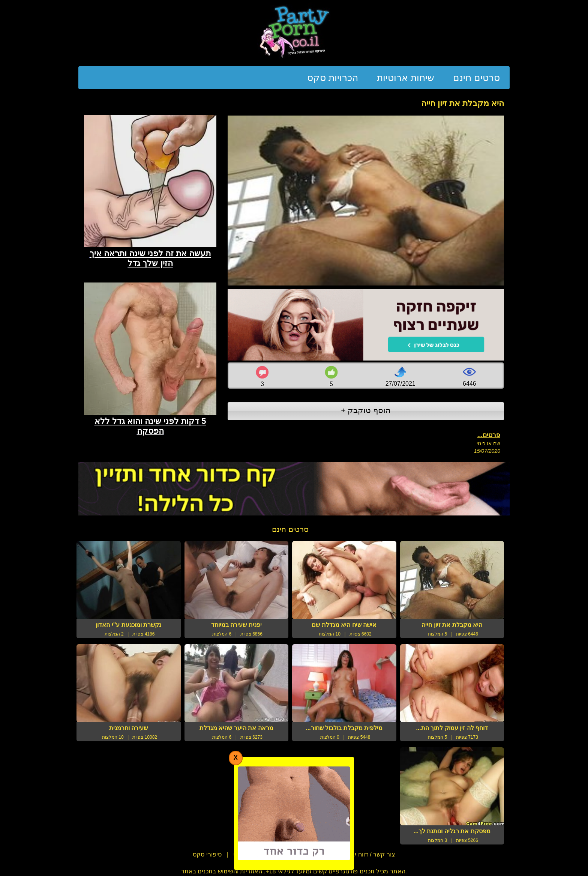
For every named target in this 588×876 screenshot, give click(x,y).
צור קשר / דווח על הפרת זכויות (355, 854)
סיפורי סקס (207, 854)
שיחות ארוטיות (406, 78)
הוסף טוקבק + (366, 410)
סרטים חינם (476, 78)
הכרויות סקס (333, 78)
